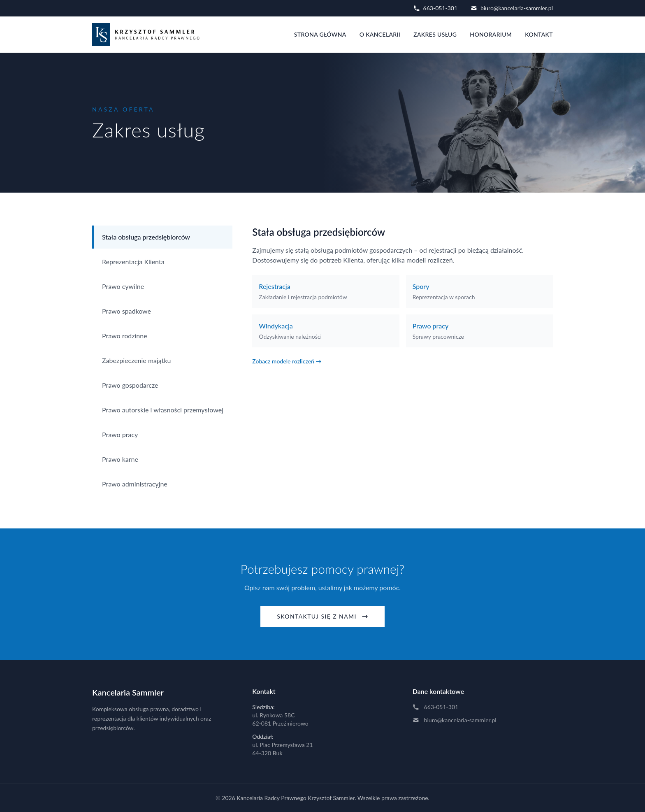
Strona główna (320, 34)
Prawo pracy (120, 434)
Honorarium (491, 34)
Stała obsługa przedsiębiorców (146, 237)
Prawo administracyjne (135, 484)
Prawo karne (120, 459)
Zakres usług (435, 34)
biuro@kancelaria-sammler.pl (512, 8)
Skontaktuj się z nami (322, 616)
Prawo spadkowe (126, 311)
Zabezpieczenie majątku (137, 360)
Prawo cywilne (123, 286)
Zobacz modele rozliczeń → (287, 361)
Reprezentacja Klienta (133, 262)
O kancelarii (380, 34)
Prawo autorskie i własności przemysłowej (163, 410)
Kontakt (539, 34)
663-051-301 (435, 8)
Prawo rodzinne (125, 336)
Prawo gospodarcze (130, 385)
